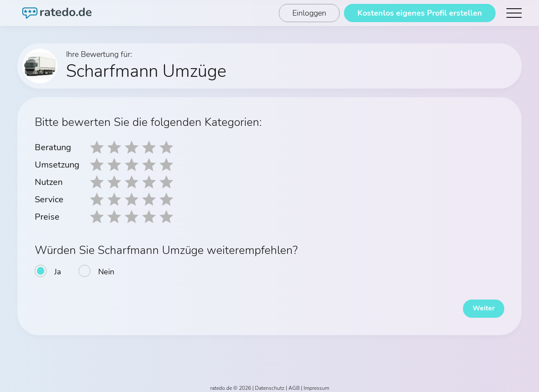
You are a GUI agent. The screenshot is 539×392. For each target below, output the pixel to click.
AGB (294, 384)
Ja (58, 272)
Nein (106, 272)
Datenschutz (270, 384)
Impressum (316, 384)
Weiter (478, 305)
